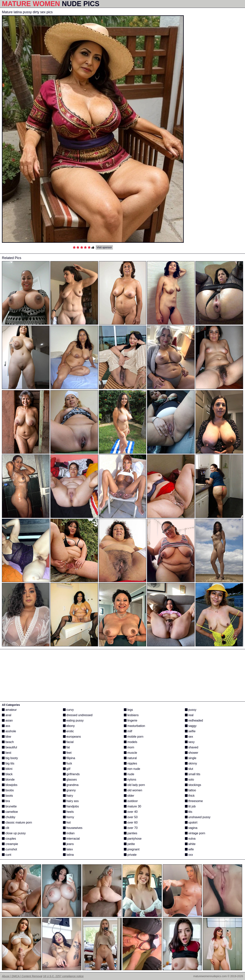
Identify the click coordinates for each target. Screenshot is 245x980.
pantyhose (133, 839)
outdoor (131, 801)
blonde (8, 780)
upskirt (191, 822)
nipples (130, 763)
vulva (190, 839)
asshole (9, 731)
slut (189, 769)
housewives (73, 828)
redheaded (194, 720)
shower (192, 753)
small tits (193, 774)
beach (8, 742)
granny (69, 790)
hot (67, 822)
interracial (71, 839)
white (190, 844)
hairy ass (71, 801)
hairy (68, 796)
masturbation (134, 726)
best (7, 753)
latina (68, 855)
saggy (191, 726)
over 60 (131, 822)
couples (9, 839)
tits (189, 812)
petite (129, 844)
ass (6, 726)
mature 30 (132, 806)
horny (69, 817)
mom (129, 747)
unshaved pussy (198, 817)
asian (7, 720)
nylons (130, 780)
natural (130, 758)
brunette (9, 806)
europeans (72, 737)
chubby (9, 817)
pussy (191, 710)
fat (66, 747)
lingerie (131, 720)
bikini (7, 769)
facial (68, 742)
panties (131, 833)
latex (68, 849)
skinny (191, 763)
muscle (130, 753)
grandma (71, 785)
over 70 (131, 828)
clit (6, 828)
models (131, 742)
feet (67, 753)
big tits (8, 763)
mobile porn (134, 737)
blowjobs (10, 785)
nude (129, 774)
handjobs (71, 806)
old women (133, 790)
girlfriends (71, 774)
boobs (8, 790)
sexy (190, 742)
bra (6, 801)
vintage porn (195, 833)
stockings (193, 785)
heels (68, 812)
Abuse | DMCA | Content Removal (22, 976)
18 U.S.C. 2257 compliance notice (63, 976)
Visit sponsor (104, 247)
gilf (67, 769)
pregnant (132, 849)
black (7, 774)
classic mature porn (17, 822)
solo (189, 780)
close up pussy (14, 833)
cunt (7, 855)
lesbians (131, 715)
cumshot (9, 849)
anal (7, 715)
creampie (10, 844)
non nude (132, 769)
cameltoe (10, 812)
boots (7, 796)
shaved (192, 747)
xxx (189, 855)
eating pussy (73, 720)
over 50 (131, 817)
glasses (70, 780)
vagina (191, 828)
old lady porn (134, 785)
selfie (190, 731)
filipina (69, 758)
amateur (9, 710)
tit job (190, 806)
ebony (69, 726)
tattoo (190, 790)
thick (190, 796)
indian (69, 833)
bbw (7, 737)
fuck (68, 763)
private (130, 855)
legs (128, 710)
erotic (69, 731)
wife (189, 849)
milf (128, 731)
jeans (68, 844)
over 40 (131, 812)
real (189, 715)
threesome (194, 801)
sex (189, 737)
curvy (68, 710)
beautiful (9, 747)
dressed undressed (78, 715)
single (191, 758)
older (129, 796)
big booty (10, 758)
